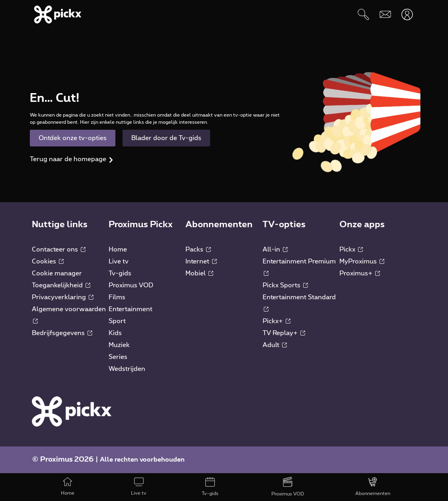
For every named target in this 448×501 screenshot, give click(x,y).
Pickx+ (277, 321)
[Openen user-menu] (407, 15)
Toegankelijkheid (61, 285)
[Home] (67, 487)
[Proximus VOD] (288, 487)
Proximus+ (360, 273)
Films (117, 297)
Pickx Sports (285, 285)
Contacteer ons (59, 250)
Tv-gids (120, 273)
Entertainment (131, 309)
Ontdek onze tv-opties (73, 138)
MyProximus (362, 261)
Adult (275, 345)
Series (118, 357)
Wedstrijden (127, 369)
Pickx (351, 250)
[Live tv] (139, 487)
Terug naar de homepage (68, 159)
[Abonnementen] (373, 487)
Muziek (119, 345)
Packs (198, 250)
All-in (275, 250)
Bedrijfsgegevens (62, 333)
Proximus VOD (131, 285)
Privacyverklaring (63, 297)
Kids (115, 333)
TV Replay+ (284, 333)
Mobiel (199, 273)
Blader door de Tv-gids (166, 138)
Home (118, 250)
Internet (201, 261)
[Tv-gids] (210, 487)
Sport (117, 321)
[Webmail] (385, 15)
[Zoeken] (363, 15)
